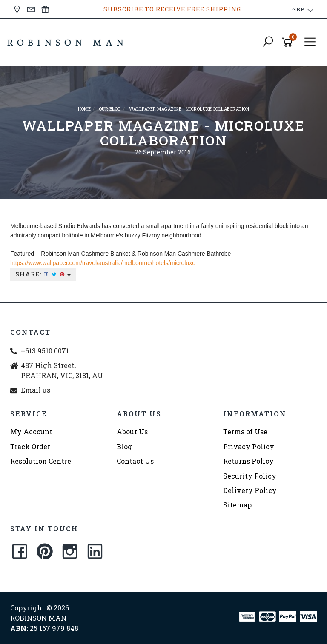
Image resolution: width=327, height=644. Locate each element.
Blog (124, 446)
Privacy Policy (249, 446)
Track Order (30, 446)
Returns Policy (248, 461)
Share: (43, 274)
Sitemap (237, 505)
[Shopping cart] (289, 42)
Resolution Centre (41, 461)
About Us (132, 432)
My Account (31, 432)
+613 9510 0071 (45, 351)
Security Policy (250, 476)
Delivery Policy (250, 490)
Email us (36, 390)
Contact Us (135, 461)
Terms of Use (245, 432)
